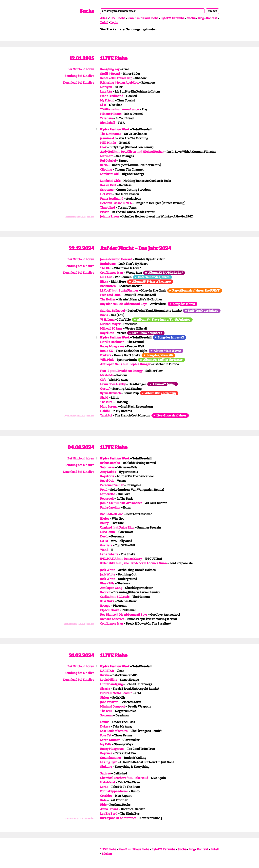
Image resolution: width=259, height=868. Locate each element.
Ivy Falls (106, 744)
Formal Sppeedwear (114, 791)
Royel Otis (107, 333)
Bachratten (108, 286)
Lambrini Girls (110, 181)
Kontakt (212, 18)
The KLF (106, 268)
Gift (103, 380)
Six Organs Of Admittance (118, 818)
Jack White (108, 570)
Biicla (104, 315)
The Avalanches (131, 503)
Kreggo (105, 606)
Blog (201, 18)
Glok (103, 147)
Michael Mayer (110, 324)
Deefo (104, 536)
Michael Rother (153, 152)
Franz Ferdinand (112, 96)
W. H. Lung (107, 320)
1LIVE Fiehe (117, 18)
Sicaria (105, 689)
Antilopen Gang (111, 364)
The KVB (106, 711)
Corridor (106, 796)
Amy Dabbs (108, 472)
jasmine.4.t (108, 138)
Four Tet (106, 735)
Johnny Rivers (110, 217)
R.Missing (107, 83)
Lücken (107, 854)
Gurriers (106, 545)
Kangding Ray (110, 69)
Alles (104, 18)
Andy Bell (107, 152)
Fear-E (105, 371)
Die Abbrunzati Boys (133, 304)
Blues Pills (107, 583)
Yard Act (106, 415)
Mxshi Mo (107, 375)
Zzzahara (106, 118)
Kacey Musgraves (112, 346)
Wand (104, 550)
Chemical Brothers (113, 778)
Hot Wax (106, 194)
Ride (103, 800)
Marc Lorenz (109, 407)
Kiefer (105, 519)
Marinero (107, 156)
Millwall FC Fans (111, 329)
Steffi (104, 74)
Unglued (106, 528)
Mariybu (106, 87)
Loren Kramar (110, 740)
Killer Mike (108, 563)
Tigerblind (108, 208)
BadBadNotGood (112, 514)
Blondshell (108, 123)
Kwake (105, 675)
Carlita (105, 597)
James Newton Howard (116, 259)
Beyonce (106, 753)
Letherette (108, 494)
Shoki (104, 398)
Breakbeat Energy (130, 371)
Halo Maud (141, 778)
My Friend (107, 100)
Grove (115, 610)
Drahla (105, 722)
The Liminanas (111, 134)
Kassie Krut (108, 185)
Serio (104, 165)
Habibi (105, 411)
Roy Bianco (108, 304)
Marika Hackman (112, 342)
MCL (129, 203)
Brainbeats (108, 264)
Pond (104, 490)
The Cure (106, 402)
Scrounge (107, 190)
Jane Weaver (109, 702)
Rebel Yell (107, 78)
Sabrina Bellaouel (112, 311)
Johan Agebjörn (128, 83)
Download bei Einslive (79, 83)
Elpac (104, 610)
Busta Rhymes (129, 291)
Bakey (104, 523)
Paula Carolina (110, 508)
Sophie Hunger (140, 364)
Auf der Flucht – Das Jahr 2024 (136, 248)
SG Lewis (123, 597)
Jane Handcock (133, 563)
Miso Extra (107, 532)
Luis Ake (106, 92)
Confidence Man (112, 273)
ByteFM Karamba (173, 18)
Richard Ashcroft (112, 619)
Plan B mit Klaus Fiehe (143, 18)
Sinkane (106, 767)
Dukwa (105, 727)
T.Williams (107, 109)
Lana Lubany (109, 554)
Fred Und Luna (110, 295)
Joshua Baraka (110, 463)
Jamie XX (107, 351)
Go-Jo (104, 541)
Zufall (104, 23)
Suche (87, 11)
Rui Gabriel (108, 161)
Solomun (106, 715)
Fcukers (106, 355)
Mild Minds (108, 143)
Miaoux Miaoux (111, 114)
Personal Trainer (112, 485)
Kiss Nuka (107, 601)
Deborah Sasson (111, 203)
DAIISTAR (107, 671)
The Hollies (108, 299)
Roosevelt (107, 499)
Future (105, 693)
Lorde (104, 787)
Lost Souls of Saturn (114, 731)
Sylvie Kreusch (110, 393)
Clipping (106, 170)
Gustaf (105, 389)
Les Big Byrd (109, 762)
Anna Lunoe (130, 109)
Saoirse (105, 773)
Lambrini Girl (110, 174)
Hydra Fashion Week (115, 129)
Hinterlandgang (111, 684)
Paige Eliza (127, 528)
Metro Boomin (122, 693)
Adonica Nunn (157, 563)
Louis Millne (109, 680)
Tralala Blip (124, 78)
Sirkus (105, 698)
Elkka (104, 282)
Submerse (107, 467)
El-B (103, 105)
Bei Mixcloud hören (81, 69)
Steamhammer (111, 758)
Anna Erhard (109, 809)
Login (114, 23)
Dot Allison (128, 152)
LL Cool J (106, 291)
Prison (105, 212)
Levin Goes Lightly (113, 384)
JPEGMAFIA (108, 559)
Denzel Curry (133, 559)
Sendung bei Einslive (79, 76)
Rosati (115, 74)
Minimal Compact (112, 707)
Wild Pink (107, 360)
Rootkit (105, 592)
